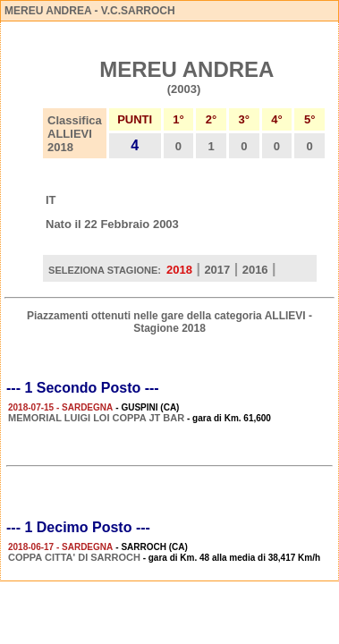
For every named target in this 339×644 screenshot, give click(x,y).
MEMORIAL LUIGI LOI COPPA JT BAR (96, 418)
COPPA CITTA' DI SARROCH (74, 557)
